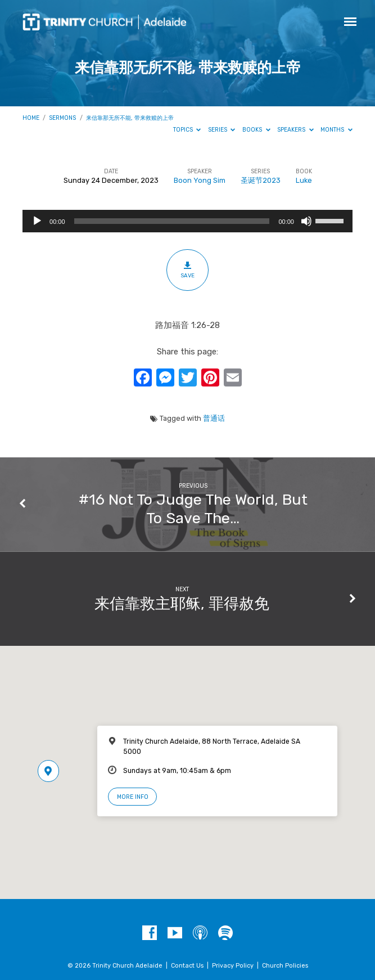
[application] (187, 221)
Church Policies (285, 966)
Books (256, 130)
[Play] (37, 221)
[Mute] (306, 221)
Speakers (295, 130)
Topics (187, 130)
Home (31, 118)
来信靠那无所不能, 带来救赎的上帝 (130, 118)
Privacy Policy (233, 966)
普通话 (214, 418)
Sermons (62, 118)
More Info (133, 797)
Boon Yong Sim (200, 180)
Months (336, 130)
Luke (304, 180)
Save (187, 269)
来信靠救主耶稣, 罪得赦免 (182, 604)
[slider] (172, 221)
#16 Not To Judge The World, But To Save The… (193, 509)
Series (222, 130)
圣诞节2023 (261, 180)
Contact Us (187, 966)
